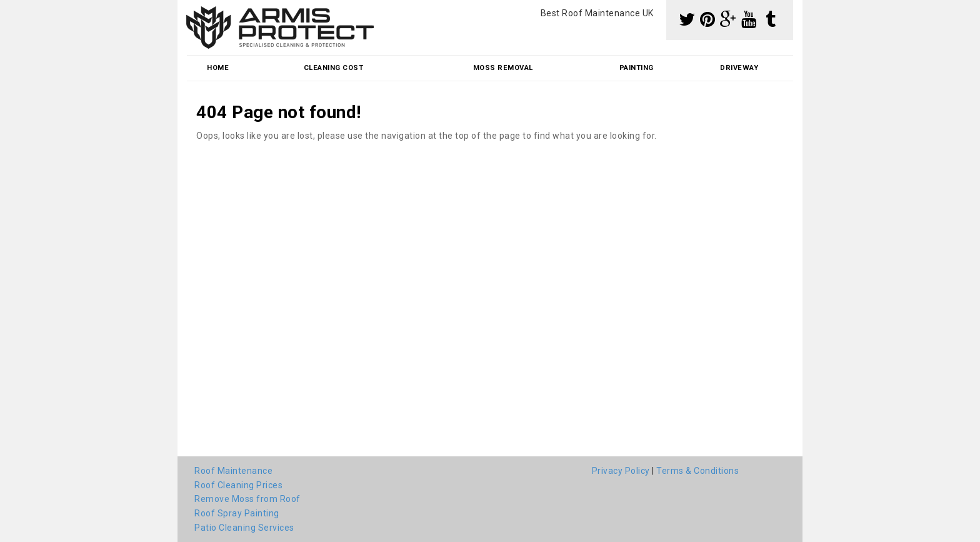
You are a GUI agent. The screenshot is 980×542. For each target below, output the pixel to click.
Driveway (739, 68)
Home (218, 68)
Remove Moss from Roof (247, 499)
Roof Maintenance (233, 471)
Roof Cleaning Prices (238, 485)
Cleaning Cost (334, 68)
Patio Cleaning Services (244, 528)
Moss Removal (503, 68)
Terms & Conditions (697, 471)
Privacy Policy (621, 471)
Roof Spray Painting (237, 513)
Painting (637, 68)
